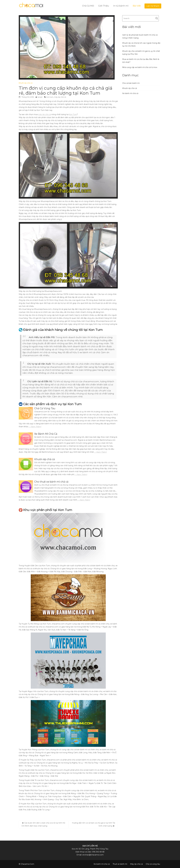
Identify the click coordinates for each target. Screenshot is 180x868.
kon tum (50, 97)
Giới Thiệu (104, 6)
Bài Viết (137, 6)
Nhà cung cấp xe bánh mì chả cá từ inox (140, 67)
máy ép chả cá (60, 97)
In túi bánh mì (121, 6)
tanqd (40, 97)
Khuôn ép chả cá (26, 83)
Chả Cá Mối (88, 6)
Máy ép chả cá (136, 864)
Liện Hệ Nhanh (153, 6)
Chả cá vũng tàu (153, 864)
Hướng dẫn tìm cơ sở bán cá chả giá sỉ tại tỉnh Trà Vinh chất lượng (93, 824)
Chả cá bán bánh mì (131, 83)
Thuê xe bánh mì (120, 864)
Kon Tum (73, 114)
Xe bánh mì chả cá (130, 93)
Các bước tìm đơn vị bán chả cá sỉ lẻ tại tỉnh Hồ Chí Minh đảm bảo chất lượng (43, 824)
